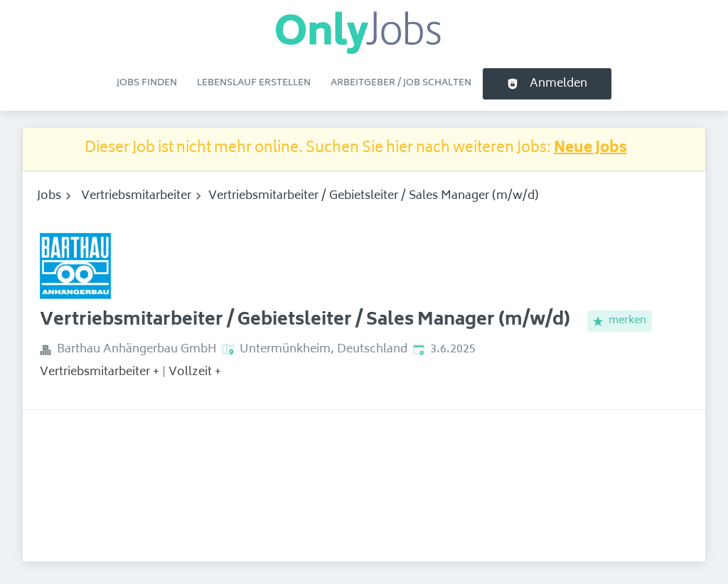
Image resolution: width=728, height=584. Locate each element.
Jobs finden (147, 83)
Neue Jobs (590, 149)
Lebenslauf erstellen (254, 83)
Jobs (49, 196)
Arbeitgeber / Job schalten (401, 83)
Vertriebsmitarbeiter (136, 196)
